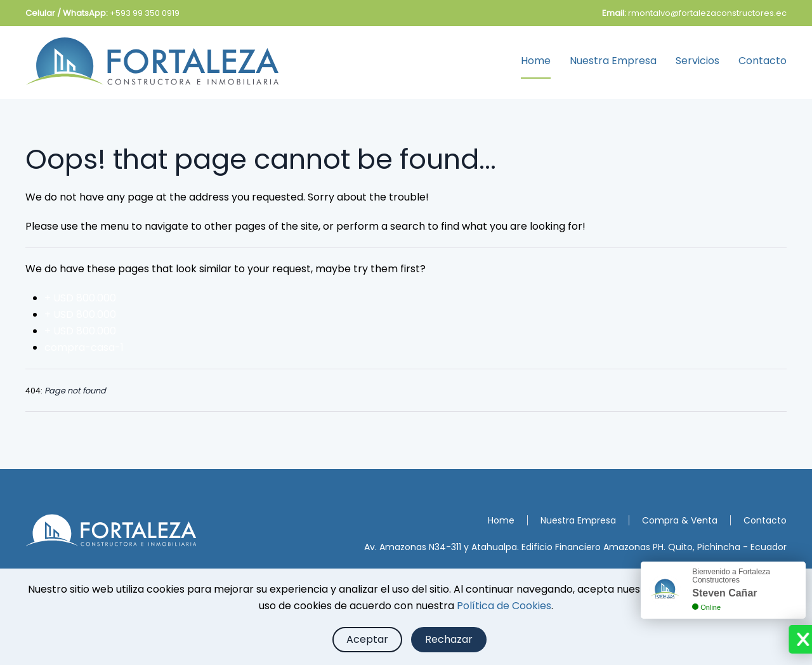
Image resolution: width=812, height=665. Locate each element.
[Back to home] (152, 61)
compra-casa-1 (84, 347)
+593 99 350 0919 (145, 13)
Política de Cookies (504, 606)
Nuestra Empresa (613, 61)
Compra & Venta (680, 520)
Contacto (763, 61)
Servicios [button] (697, 61)
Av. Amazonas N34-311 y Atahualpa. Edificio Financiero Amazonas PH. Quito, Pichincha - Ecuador (575, 547)
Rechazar (449, 639)
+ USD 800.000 (80, 298)
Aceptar (367, 639)
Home (536, 61)
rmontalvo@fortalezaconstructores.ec (707, 13)
